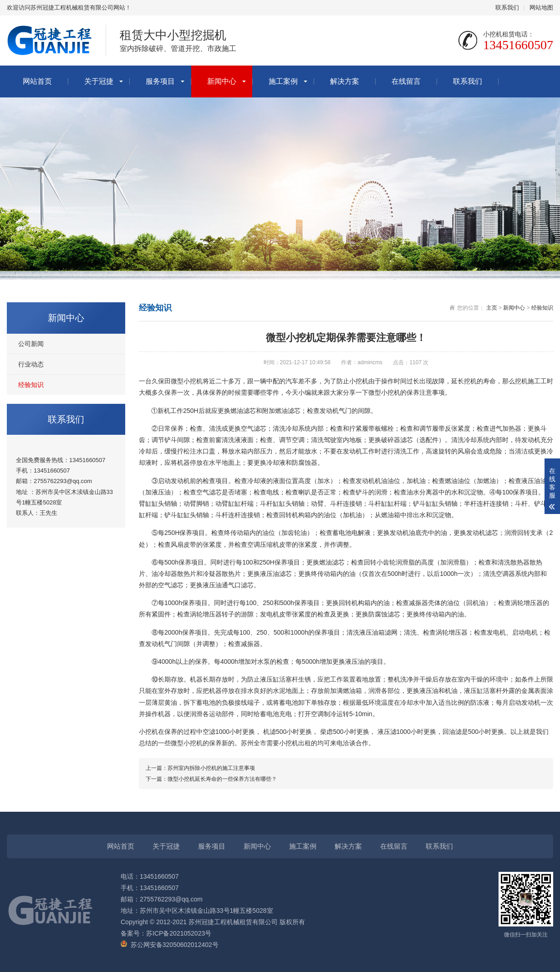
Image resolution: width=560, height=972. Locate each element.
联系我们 (507, 8)
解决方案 (345, 81)
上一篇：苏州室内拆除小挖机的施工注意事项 (200, 768)
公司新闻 (31, 344)
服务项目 (160, 81)
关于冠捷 (99, 81)
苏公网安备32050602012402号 (175, 945)
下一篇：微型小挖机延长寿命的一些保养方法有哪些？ (211, 779)
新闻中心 (222, 81)
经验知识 (31, 385)
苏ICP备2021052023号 (179, 933)
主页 (492, 308)
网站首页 (37, 81)
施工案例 (283, 81)
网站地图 (541, 8)
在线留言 (406, 81)
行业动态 (31, 364)
